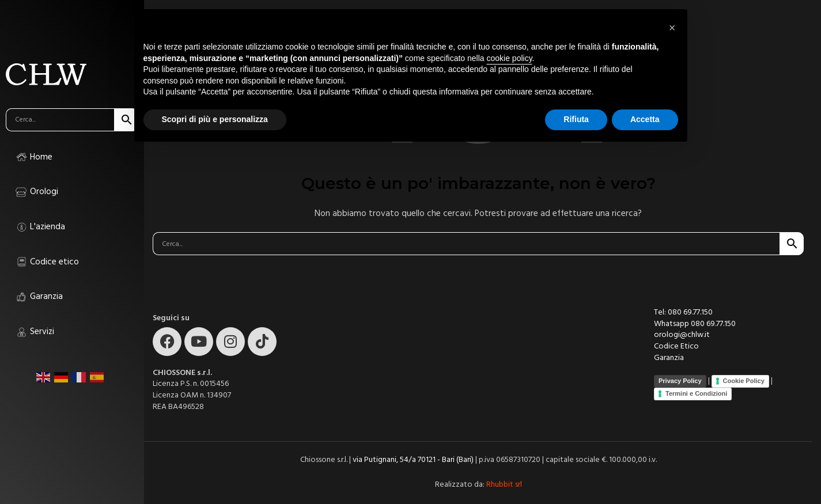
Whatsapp (672, 324)
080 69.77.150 (713, 324)
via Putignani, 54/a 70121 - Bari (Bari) (413, 460)
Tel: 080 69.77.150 (683, 312)
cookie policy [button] (509, 58)
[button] (672, 28)
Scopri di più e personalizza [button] (215, 119)
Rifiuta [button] (576, 119)
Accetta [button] (645, 119)
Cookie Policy (744, 381)
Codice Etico (676, 346)
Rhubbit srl (504, 484)
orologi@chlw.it (682, 335)
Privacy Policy (680, 381)
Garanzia (669, 358)
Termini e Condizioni (696, 393)
